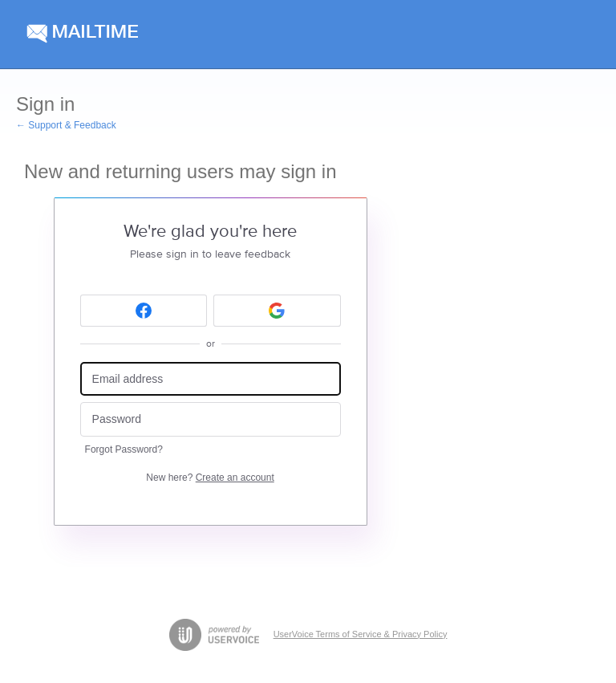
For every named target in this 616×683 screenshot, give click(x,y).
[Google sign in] (277, 311)
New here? (210, 478)
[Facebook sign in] (144, 311)
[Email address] (211, 379)
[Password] (211, 419)
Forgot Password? (124, 449)
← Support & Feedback (66, 125)
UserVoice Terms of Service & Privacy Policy (361, 634)
